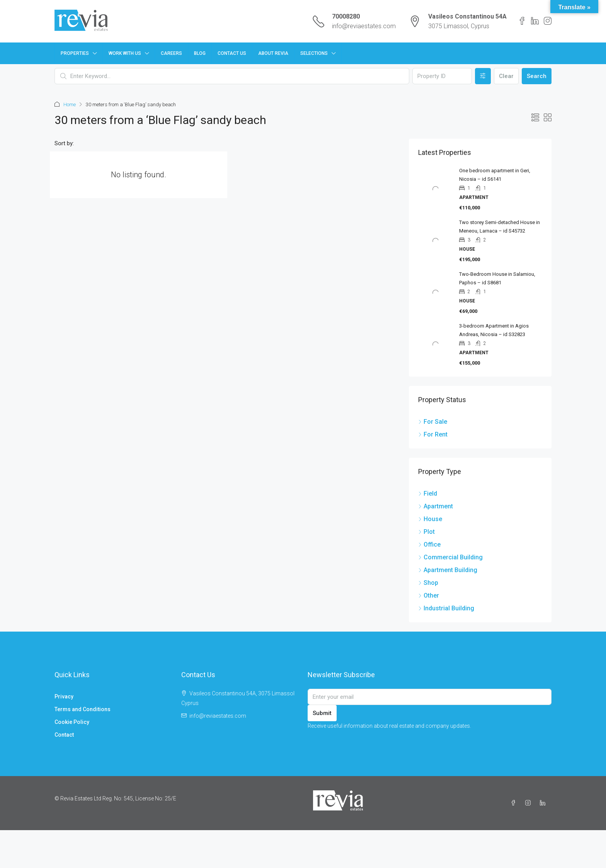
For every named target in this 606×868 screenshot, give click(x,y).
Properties (75, 53)
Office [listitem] (429, 544)
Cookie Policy (72, 722)
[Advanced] (483, 76)
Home (70, 104)
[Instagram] (529, 803)
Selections (314, 53)
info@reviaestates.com (364, 26)
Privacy (64, 696)
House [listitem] (430, 519)
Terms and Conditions (83, 709)
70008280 (346, 16)
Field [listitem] (428, 493)
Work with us (125, 53)
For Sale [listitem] (433, 422)
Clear (506, 76)
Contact (64, 735)
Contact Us (232, 53)
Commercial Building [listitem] (450, 557)
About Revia (273, 53)
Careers (171, 53)
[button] (535, 118)
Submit (322, 713)
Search (537, 76)
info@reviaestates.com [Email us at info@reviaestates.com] (218, 716)
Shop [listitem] (428, 583)
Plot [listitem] (426, 532)
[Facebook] (515, 803)
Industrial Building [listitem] (446, 608)
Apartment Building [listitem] (448, 570)
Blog (200, 53)
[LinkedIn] (544, 803)
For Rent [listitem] (433, 434)
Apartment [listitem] (436, 506)
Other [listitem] (429, 595)
